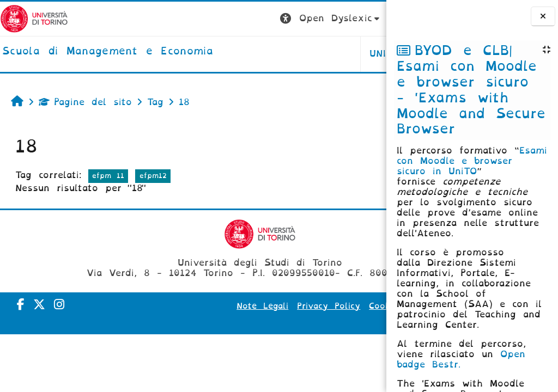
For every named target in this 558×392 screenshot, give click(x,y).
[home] (108, 52)
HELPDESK (317, 54)
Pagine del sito (85, 102)
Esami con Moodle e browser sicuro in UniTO (472, 161)
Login (365, 18)
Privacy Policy (310, 306)
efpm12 (153, 176)
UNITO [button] (251, 54)
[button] (197, 19)
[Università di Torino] (34, 18)
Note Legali (243, 306)
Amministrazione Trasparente (308, 321)
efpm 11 (108, 176)
